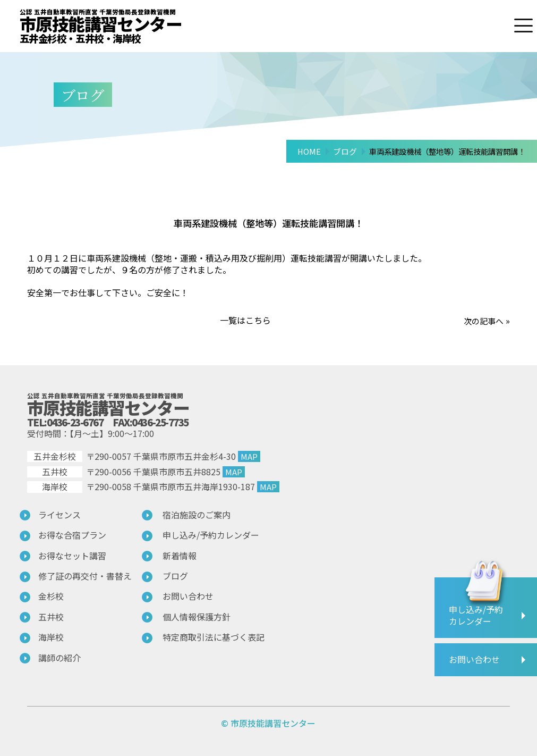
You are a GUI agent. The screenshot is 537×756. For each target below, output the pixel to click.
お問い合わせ (188, 596)
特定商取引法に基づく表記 (214, 637)
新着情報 (180, 556)
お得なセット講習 (72, 556)
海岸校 (51, 637)
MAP (249, 456)
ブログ (175, 576)
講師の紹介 (59, 658)
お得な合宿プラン (72, 535)
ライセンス (59, 515)
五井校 (51, 617)
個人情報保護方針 (197, 617)
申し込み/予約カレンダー (211, 535)
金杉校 (51, 596)
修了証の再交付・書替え (85, 576)
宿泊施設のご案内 (197, 515)
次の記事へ (482, 321)
